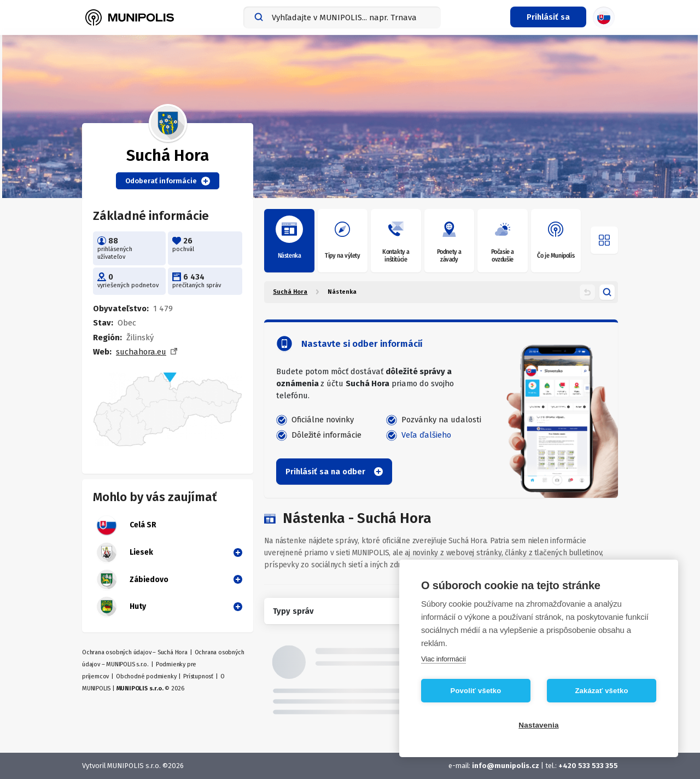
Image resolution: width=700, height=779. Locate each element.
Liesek (124, 553)
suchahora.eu (141, 352)
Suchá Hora (290, 292)
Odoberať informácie (168, 181)
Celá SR (126, 525)
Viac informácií (444, 659)
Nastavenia (538, 725)
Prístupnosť (198, 676)
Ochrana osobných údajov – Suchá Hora (135, 652)
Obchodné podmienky (146, 676)
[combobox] (342, 18)
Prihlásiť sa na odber (334, 472)
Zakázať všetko (601, 691)
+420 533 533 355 (588, 766)
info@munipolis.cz (506, 766)
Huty (121, 607)
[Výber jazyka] (604, 18)
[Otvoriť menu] (604, 240)
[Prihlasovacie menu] (548, 17)
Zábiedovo (132, 580)
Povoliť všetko (476, 691)
